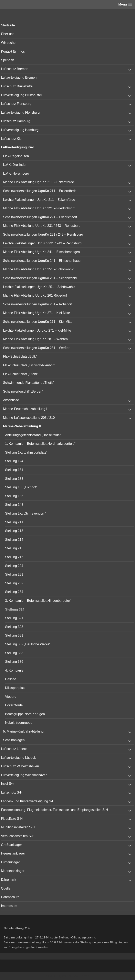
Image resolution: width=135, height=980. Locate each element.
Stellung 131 (14, 470)
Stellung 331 (14, 635)
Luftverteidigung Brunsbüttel (21, 95)
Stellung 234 (14, 592)
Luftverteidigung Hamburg (20, 130)
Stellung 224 (14, 566)
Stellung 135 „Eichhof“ (21, 487)
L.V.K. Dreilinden (15, 165)
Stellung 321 (14, 618)
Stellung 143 (14, 505)
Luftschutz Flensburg (16, 104)
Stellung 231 (14, 574)
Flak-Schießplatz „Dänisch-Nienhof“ (29, 365)
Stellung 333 (14, 653)
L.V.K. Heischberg (16, 173)
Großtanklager (11, 845)
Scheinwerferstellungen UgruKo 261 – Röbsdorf (38, 304)
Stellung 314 (15, 609)
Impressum (9, 906)
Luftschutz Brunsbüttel (17, 86)
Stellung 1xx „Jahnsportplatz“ (26, 452)
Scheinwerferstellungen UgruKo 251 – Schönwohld (40, 278)
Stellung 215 (14, 548)
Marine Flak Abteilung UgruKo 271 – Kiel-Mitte (37, 313)
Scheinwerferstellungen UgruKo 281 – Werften (37, 348)
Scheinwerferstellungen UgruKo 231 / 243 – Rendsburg (43, 234)
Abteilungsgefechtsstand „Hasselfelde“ (33, 435)
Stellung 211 (14, 522)
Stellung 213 (14, 531)
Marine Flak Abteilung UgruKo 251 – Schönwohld (39, 269)
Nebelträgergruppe (19, 723)
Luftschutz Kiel (12, 139)
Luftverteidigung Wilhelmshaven (24, 775)
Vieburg (11, 697)
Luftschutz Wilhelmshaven (20, 766)
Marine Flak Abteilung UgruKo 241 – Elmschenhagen (41, 252)
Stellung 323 (14, 627)
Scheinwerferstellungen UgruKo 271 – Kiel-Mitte (38, 322)
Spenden (8, 60)
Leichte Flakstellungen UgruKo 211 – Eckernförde (39, 200)
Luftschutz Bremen (15, 69)
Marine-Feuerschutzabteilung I (25, 409)
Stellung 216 (14, 557)
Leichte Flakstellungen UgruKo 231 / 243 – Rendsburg (42, 243)
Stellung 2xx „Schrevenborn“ (26, 513)
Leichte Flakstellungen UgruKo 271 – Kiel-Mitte (37, 330)
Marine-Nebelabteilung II (22, 426)
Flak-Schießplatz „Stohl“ (20, 374)
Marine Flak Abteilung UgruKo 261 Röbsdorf (35, 295)
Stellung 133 (14, 479)
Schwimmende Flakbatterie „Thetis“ (29, 383)
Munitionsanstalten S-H (18, 827)
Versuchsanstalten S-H (18, 836)
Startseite (8, 25)
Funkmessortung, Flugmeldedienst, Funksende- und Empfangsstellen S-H (55, 810)
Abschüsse (11, 400)
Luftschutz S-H (12, 792)
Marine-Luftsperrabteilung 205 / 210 (29, 418)
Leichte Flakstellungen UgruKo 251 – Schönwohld (39, 287)
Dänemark (9, 880)
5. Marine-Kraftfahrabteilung (23, 731)
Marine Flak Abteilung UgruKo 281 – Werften (35, 339)
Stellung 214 (14, 540)
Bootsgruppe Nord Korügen (25, 714)
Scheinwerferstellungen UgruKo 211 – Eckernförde (40, 191)
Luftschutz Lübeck (14, 749)
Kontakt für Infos (13, 51)
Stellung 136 (14, 496)
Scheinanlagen (14, 740)
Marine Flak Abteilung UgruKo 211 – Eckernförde (39, 182)
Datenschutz (10, 897)
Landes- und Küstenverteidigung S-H (28, 801)
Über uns (8, 34)
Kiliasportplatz (15, 688)
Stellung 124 (14, 461)
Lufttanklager (11, 862)
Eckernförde (14, 705)
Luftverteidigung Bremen (19, 77)
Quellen (7, 888)
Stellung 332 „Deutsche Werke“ (28, 644)
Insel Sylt (8, 784)
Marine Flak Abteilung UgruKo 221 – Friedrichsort (39, 208)
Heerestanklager (13, 853)
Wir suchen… (11, 43)
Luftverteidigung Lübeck (18, 758)
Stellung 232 (14, 583)
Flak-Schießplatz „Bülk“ (20, 356)
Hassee (11, 679)
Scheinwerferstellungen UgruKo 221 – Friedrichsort (40, 217)
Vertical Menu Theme (75, 976)
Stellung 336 (14, 662)
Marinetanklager (13, 871)
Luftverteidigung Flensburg (20, 112)
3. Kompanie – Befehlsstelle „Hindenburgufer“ (38, 601)
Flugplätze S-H (12, 819)
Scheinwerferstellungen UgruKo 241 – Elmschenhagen (43, 261)
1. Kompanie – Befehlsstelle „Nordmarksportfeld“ (40, 444)
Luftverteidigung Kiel (17, 147)
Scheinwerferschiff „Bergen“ (23, 391)
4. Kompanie (14, 670)
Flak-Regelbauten (16, 156)
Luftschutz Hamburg (16, 121)
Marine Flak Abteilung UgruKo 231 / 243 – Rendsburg (42, 226)
